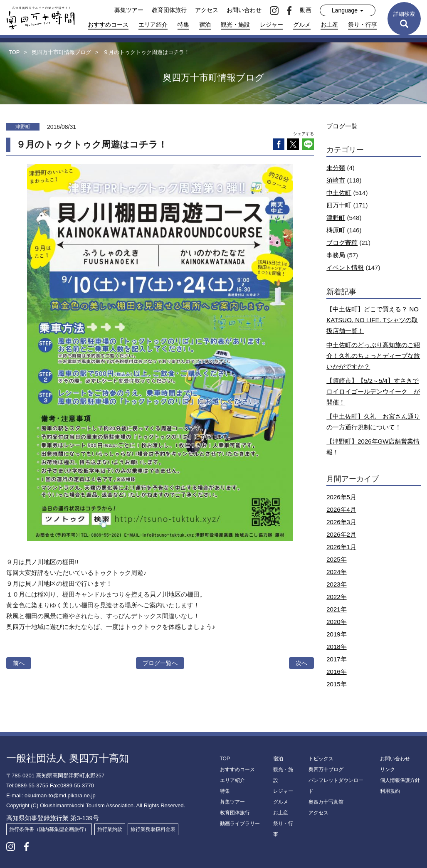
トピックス (321, 759)
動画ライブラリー (240, 824)
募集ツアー (129, 10)
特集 (183, 25)
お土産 (329, 25)
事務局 (336, 255)
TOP (225, 759)
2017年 (336, 659)
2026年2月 (341, 534)
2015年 (336, 684)
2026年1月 (341, 547)
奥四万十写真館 (326, 802)
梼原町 (336, 230)
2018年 (336, 647)
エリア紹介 (153, 25)
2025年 (336, 559)
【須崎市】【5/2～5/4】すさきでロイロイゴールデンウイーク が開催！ (373, 391)
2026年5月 (341, 497)
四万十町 (339, 205)
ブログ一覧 (342, 126)
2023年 (336, 584)
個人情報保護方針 (400, 780)
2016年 (336, 672)
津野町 (336, 218)
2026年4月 (341, 509)
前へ (19, 663)
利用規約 (390, 791)
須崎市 (336, 180)
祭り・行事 (363, 25)
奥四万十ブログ (326, 769)
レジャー (272, 25)
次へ (301, 663)
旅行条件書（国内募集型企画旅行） (49, 829)
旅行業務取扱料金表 (153, 829)
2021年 (336, 609)
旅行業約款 (110, 829)
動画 (306, 10)
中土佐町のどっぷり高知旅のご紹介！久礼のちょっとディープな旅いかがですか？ (373, 356)
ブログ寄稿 (342, 243)
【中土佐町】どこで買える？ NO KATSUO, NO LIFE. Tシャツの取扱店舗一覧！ (373, 320)
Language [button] (348, 10)
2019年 (336, 634)
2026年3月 (341, 522)
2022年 (336, 597)
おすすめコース (108, 25)
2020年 (336, 622)
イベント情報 (345, 268)
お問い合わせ (244, 10)
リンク (388, 769)
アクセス (207, 10)
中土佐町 (339, 193)
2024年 (336, 572)
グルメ (302, 25)
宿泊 (205, 25)
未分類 (336, 168)
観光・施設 (235, 25)
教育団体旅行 (169, 10)
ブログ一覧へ (160, 663)
